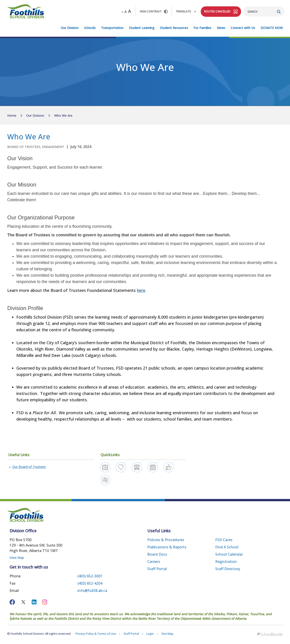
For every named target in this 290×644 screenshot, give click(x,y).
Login (150, 634)
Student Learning (142, 28)
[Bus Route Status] (137, 467)
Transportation (112, 28)
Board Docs (157, 554)
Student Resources (174, 28)
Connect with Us (243, 28)
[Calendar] (153, 467)
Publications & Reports (167, 547)
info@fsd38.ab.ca (92, 591)
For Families (202, 28)
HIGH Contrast (154, 11)
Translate (186, 11)
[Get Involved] (169, 467)
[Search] (264, 12)
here (141, 290)
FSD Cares (224, 540)
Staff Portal (157, 569)
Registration (226, 562)
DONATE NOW (272, 28)
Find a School (227, 547)
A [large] (129, 11)
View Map (17, 558)
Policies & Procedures (166, 540)
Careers (154, 562)
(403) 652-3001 (90, 576)
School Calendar (229, 554)
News (221, 28)
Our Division (70, 28)
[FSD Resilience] (121, 467)
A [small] (122, 12)
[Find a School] (105, 480)
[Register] (105, 467)
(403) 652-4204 (90, 583)
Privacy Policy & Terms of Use (96, 634)
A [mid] (126, 12)
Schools (90, 28)
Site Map (167, 634)
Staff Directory (228, 569)
